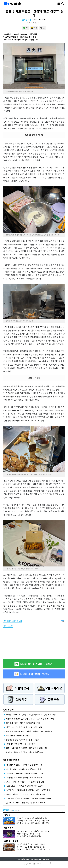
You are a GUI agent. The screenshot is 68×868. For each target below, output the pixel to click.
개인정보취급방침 (36, 859)
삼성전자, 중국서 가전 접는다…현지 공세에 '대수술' (25, 752)
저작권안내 (46, 859)
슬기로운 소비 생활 (11, 841)
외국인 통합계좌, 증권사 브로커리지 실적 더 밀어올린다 (26, 748)
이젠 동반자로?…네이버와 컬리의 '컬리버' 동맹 (23, 769)
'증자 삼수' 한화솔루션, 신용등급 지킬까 (21, 744)
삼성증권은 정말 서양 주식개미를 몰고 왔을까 (23, 740)
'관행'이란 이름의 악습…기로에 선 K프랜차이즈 (33, 821)
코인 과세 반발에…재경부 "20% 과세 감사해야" (24, 723)
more (63, 811)
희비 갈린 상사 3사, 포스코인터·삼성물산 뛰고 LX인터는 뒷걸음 (29, 731)
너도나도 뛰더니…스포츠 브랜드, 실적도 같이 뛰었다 (25, 794)
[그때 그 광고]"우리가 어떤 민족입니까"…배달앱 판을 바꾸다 (28, 798)
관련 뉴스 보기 (8, 626)
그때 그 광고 (8, 828)
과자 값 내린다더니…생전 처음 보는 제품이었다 (33, 823)
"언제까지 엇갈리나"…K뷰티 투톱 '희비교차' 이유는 (25, 765)
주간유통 (7, 815)
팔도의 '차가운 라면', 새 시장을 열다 (29, 836)
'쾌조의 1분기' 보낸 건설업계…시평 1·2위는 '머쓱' (25, 727)
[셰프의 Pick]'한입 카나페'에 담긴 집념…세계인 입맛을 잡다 (28, 790)
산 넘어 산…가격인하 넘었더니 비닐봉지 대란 (32, 818)
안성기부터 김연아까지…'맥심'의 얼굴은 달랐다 (33, 831)
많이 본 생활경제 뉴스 (11, 760)
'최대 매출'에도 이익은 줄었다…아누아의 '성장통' (24, 778)
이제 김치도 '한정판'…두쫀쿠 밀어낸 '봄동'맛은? (33, 849)
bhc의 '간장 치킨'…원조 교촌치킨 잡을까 (31, 844)
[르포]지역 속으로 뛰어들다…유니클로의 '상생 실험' (25, 782)
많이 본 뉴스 (9, 709)
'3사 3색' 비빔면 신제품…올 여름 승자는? (31, 847)
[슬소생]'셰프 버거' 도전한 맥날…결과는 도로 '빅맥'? (25, 803)
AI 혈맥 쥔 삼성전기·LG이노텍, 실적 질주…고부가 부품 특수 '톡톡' (30, 719)
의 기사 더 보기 (13, 621)
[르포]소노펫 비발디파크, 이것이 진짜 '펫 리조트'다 (25, 786)
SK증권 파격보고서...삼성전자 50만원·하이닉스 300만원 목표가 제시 (31, 715)
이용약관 (27, 859)
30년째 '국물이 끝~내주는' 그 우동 (28, 834)
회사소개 (20, 859)
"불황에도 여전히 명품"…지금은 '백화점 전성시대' (25, 773)
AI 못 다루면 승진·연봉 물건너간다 (19, 735)
